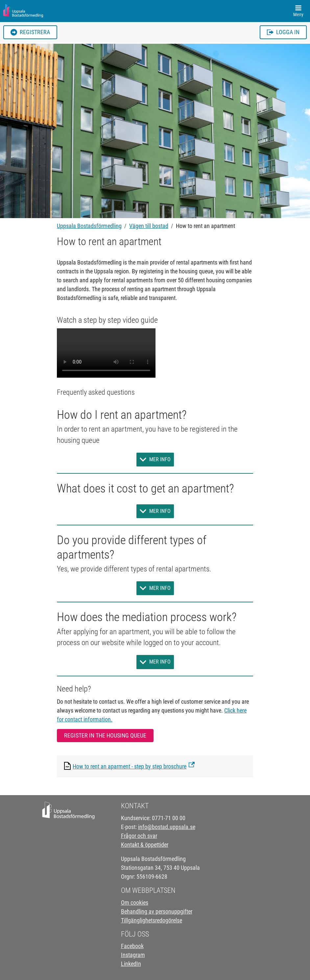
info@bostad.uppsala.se (167, 827)
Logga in (283, 32)
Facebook (132, 946)
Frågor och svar (139, 836)
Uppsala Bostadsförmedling (89, 226)
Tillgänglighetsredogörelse (152, 920)
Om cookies (135, 903)
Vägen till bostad (149, 226)
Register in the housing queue (105, 735)
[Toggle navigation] (298, 11)
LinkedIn (131, 964)
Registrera (30, 32)
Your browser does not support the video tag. (106, 353)
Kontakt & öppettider (145, 845)
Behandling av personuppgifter (157, 911)
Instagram (133, 955)
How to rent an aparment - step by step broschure (130, 766)
